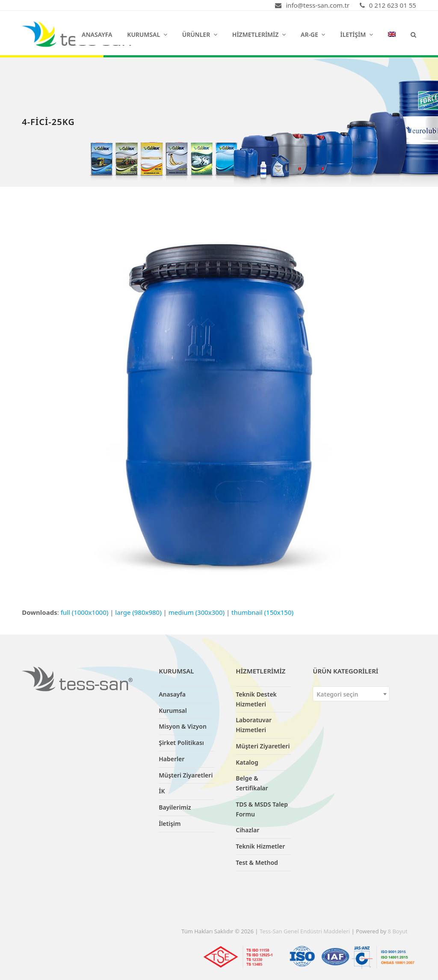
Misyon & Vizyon (183, 726)
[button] (413, 34)
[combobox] (351, 694)
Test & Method (257, 862)
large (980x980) (138, 612)
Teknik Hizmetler (260, 846)
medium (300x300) (197, 612)
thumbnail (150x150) (262, 612)
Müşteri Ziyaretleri (186, 775)
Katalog (247, 762)
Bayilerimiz (175, 807)
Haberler (172, 759)
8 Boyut (398, 931)
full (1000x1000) (85, 612)
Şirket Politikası (181, 743)
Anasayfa (172, 694)
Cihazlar (247, 830)
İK (162, 791)
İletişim (170, 824)
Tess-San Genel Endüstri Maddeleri (305, 931)
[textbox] (351, 694)
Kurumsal (173, 710)
